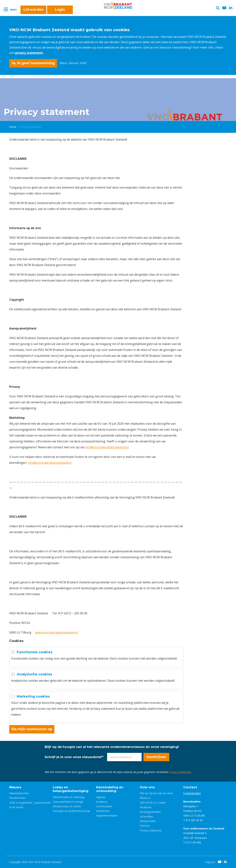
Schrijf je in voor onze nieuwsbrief (74, 757)
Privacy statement (181, 772)
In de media (16, 807)
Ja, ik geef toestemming (33, 63)
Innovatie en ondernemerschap (71, 811)
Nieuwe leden (148, 821)
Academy (102, 802)
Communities (104, 806)
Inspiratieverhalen (107, 816)
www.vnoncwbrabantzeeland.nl (56, 632)
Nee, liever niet (73, 63)
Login (60, 10)
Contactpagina (192, 793)
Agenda (101, 797)
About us (145, 798)
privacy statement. (29, 53)
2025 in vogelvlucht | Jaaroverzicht (30, 803)
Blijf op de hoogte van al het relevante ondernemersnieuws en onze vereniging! (112, 747)
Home (13, 127)
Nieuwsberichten (19, 793)
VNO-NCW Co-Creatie (153, 803)
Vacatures (146, 807)
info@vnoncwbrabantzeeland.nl (107, 447)
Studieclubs (103, 811)
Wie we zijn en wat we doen (156, 793)
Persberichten (17, 798)
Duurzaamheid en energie (68, 802)
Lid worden (33, 10)
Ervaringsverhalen (150, 812)
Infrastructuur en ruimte (67, 806)
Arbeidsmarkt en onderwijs (69, 797)
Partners (145, 826)
